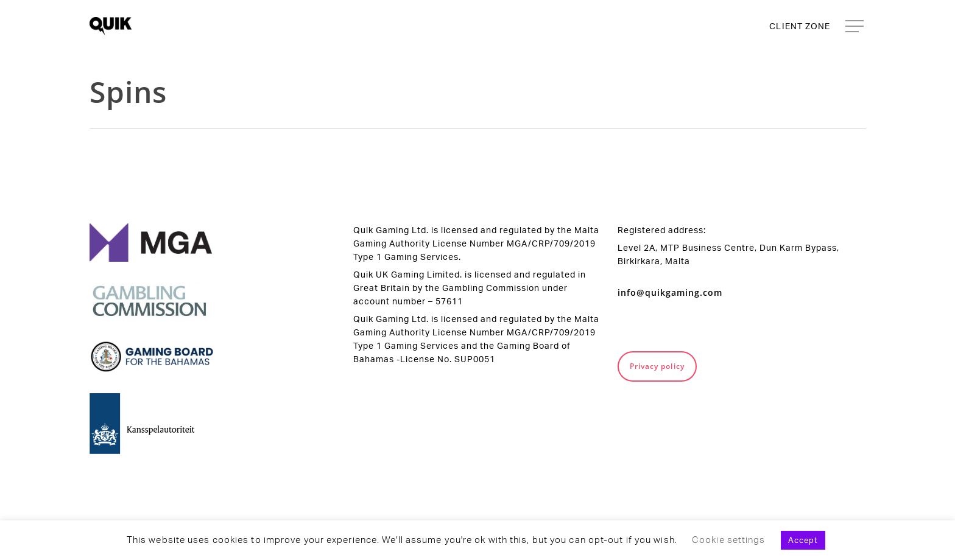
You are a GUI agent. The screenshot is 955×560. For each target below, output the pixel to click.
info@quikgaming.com (670, 292)
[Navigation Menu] (856, 26)
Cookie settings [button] (729, 540)
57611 (449, 301)
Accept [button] (803, 540)
